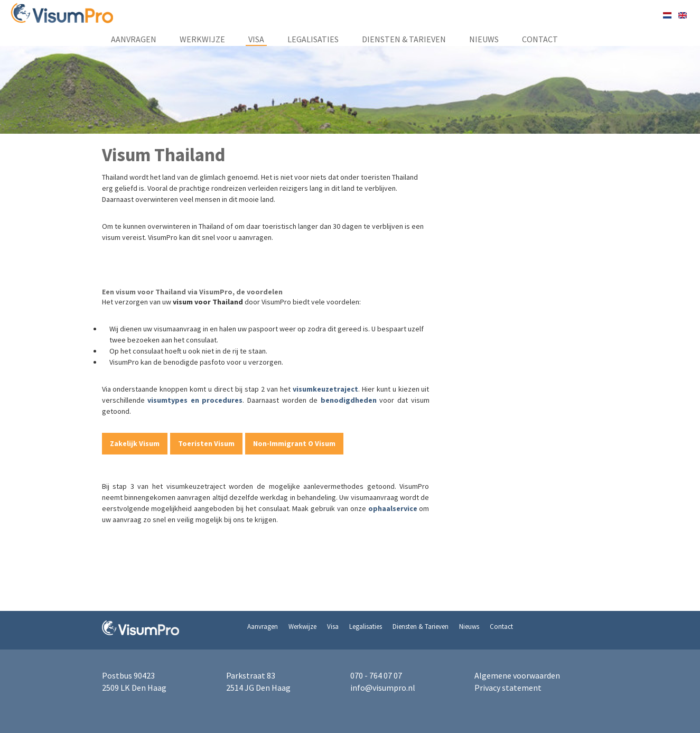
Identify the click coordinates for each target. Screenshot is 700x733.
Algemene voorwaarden (517, 675)
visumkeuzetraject (325, 389)
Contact (540, 39)
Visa (256, 39)
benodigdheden (349, 400)
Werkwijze (202, 39)
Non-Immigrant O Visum (294, 443)
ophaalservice (393, 508)
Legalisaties (313, 39)
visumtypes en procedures (195, 400)
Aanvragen (134, 39)
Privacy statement (508, 688)
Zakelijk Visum (135, 443)
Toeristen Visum (206, 443)
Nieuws (484, 39)
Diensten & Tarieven (404, 39)
